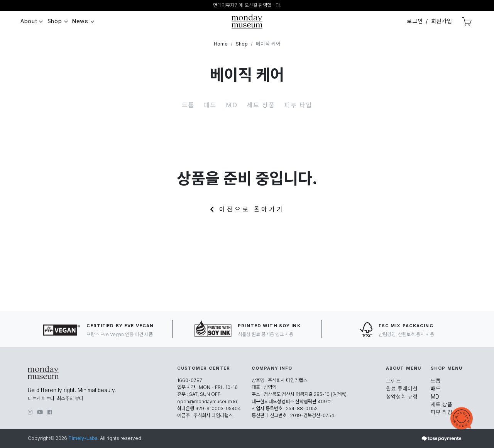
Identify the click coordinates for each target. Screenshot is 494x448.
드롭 (188, 105)
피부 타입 (298, 105)
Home (221, 44)
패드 (210, 105)
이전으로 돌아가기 (247, 209)
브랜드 (393, 381)
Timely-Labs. (84, 438)
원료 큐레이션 (402, 389)
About (29, 21)
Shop (55, 21)
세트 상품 (261, 105)
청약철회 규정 (402, 397)
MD (232, 105)
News (80, 21)
